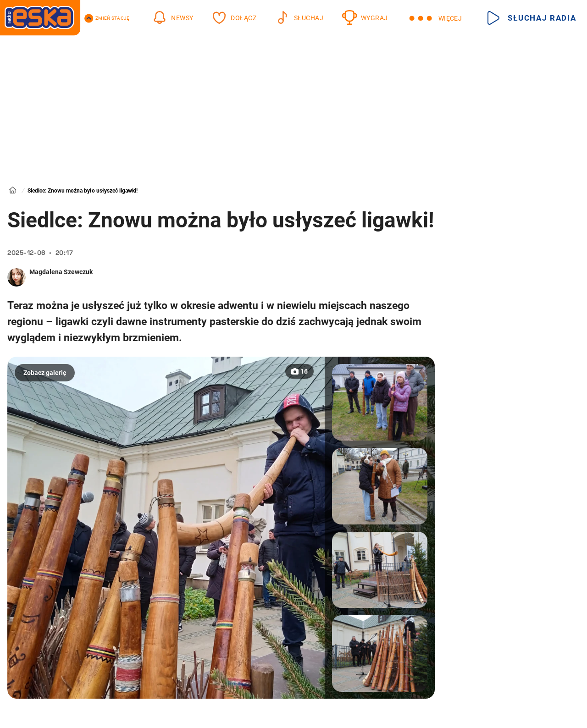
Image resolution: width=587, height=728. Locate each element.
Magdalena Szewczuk (61, 272)
